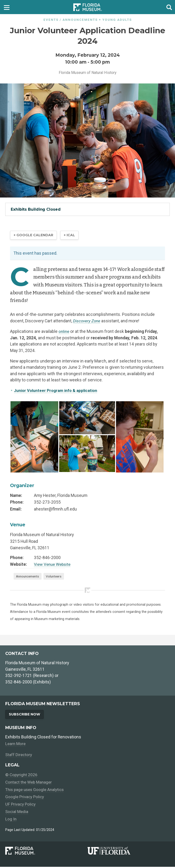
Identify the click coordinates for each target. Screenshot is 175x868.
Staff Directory (19, 756)
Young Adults (117, 20)
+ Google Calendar (34, 236)
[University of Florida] (129, 852)
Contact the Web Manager (30, 783)
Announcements (80, 20)
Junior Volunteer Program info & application (57, 391)
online (64, 332)
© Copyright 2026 (22, 776)
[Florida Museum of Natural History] (46, 852)
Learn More (16, 745)
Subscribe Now (25, 715)
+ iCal (72, 236)
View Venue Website (53, 565)
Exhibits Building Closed (36, 209)
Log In (11, 820)
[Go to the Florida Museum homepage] (88, 7)
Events (51, 20)
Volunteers (57, 577)
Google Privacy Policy (25, 798)
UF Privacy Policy (21, 806)
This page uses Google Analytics (36, 791)
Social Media (17, 813)
